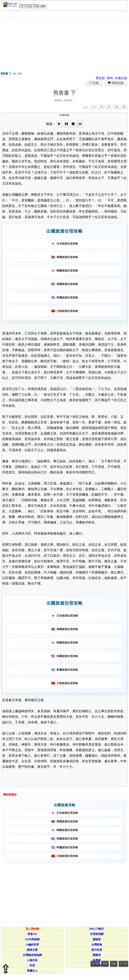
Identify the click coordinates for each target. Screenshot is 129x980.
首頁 (105, 964)
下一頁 (123, 964)
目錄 (114, 964)
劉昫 (110, 78)
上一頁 (95, 964)
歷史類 (100, 78)
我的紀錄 (117, 83)
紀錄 (95, 83)
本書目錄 (121, 78)
